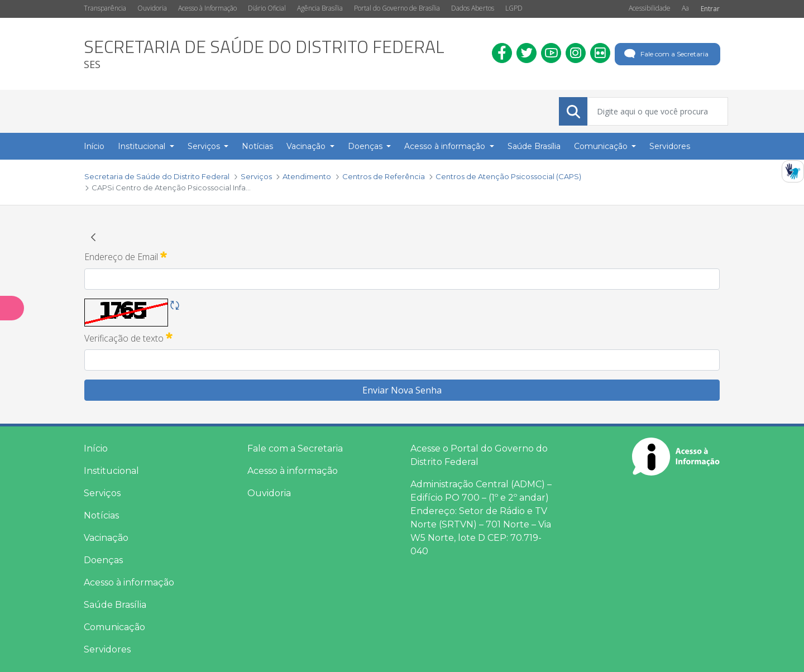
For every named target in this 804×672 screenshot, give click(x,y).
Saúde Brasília (115, 605)
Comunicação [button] (602, 146)
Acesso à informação (129, 582)
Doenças (103, 560)
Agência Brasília (320, 8)
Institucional (111, 471)
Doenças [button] (366, 146)
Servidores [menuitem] (670, 146)
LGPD (514, 8)
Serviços (102, 493)
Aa (685, 8)
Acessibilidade (650, 8)
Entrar (710, 9)
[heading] (264, 54)
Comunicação (114, 627)
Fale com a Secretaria (665, 54)
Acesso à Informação (207, 8)
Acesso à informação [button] (446, 146)
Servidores (107, 649)
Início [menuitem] (94, 146)
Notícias (101, 515)
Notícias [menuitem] (257, 146)
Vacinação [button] (307, 146)
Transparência (105, 8)
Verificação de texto (128, 338)
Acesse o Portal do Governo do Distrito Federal (479, 455)
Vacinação (106, 538)
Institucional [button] (143, 146)
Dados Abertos (473, 8)
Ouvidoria (152, 8)
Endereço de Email (126, 256)
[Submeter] (573, 112)
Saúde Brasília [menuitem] (534, 146)
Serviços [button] (205, 146)
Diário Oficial (267, 8)
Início (96, 448)
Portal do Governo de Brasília (397, 8)
